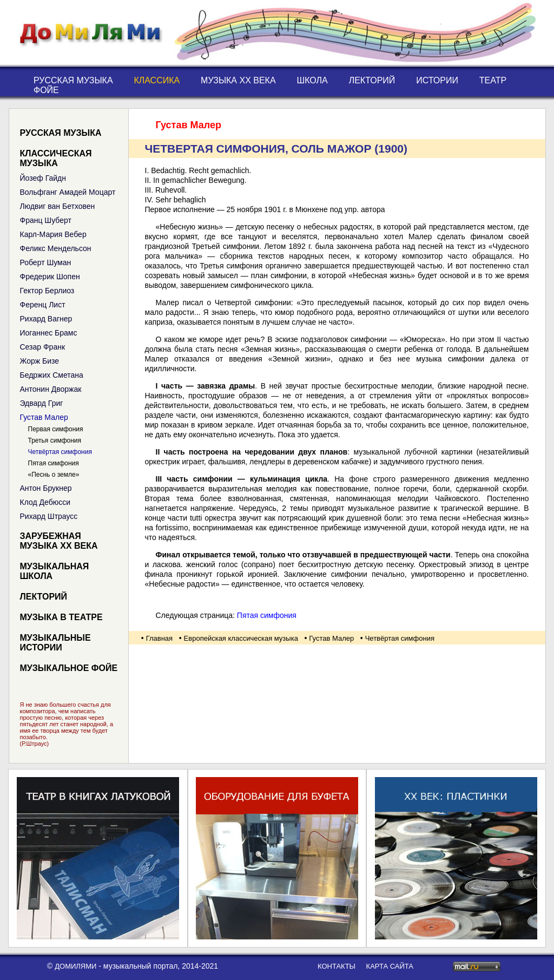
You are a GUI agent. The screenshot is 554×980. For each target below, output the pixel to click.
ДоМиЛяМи (75, 966)
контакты (337, 966)
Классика (157, 80)
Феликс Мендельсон (56, 248)
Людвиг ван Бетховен (58, 206)
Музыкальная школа (55, 571)
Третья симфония (55, 440)
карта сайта (390, 966)
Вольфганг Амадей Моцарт (68, 192)
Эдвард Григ (42, 403)
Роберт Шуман (46, 262)
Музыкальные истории (55, 643)
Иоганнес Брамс (49, 333)
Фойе (46, 90)
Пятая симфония (54, 463)
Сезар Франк (43, 347)
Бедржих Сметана (52, 375)
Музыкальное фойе (69, 668)
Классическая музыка (56, 158)
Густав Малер (44, 417)
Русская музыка (73, 80)
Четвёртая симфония (60, 452)
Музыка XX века (238, 80)
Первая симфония (56, 429)
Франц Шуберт (46, 220)
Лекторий (372, 80)
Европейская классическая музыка (241, 638)
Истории (437, 80)
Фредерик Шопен (50, 277)
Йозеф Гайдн (43, 178)
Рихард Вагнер (46, 319)
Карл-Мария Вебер (53, 234)
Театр (493, 80)
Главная (159, 638)
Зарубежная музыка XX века (59, 541)
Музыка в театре (61, 617)
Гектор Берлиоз (47, 291)
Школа (312, 80)
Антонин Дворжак (51, 389)
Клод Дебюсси (45, 502)
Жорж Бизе (40, 361)
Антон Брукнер (46, 488)
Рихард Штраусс (49, 516)
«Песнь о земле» (54, 475)
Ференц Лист (43, 305)
